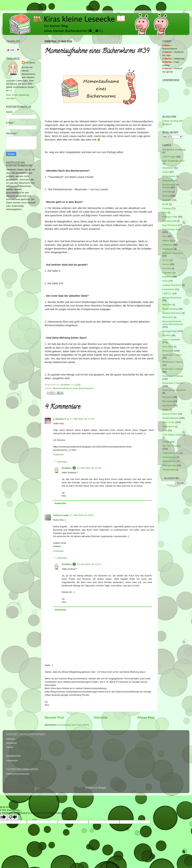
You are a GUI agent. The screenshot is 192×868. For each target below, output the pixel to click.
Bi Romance (169, 176)
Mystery (166, 335)
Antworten (58, 455)
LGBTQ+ (167, 293)
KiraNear (67, 468)
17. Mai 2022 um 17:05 (82, 419)
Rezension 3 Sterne (173, 369)
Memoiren (168, 317)
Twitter (10, 747)
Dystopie (167, 200)
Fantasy (167, 208)
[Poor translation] (13, 817)
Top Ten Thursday (172, 446)
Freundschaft (169, 221)
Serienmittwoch (170, 418)
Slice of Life (168, 422)
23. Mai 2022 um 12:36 (89, 468)
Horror (166, 260)
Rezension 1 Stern (172, 355)
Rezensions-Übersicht (174, 390)
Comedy (167, 192)
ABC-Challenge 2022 (173, 161)
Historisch (167, 245)
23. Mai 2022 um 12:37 (89, 564)
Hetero (166, 240)
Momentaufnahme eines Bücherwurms (73, 388)
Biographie (168, 180)
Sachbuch (168, 405)
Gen (165, 236)
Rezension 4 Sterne (173, 376)
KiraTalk (167, 268)
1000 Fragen (169, 157)
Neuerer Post (54, 717)
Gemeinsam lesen (172, 229)
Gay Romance (170, 225)
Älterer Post (146, 717)
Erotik (165, 204)
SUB (165, 430)
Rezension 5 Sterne (173, 383)
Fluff (165, 213)
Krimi (165, 281)
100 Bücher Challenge (174, 150)
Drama (166, 196)
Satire (165, 410)
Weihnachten (169, 461)
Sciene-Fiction (170, 414)
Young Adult (169, 470)
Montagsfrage (170, 331)
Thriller (166, 442)
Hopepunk (168, 249)
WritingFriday (169, 465)
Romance (167, 397)
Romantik (167, 401)
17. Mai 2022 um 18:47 (82, 515)
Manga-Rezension (172, 298)
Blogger (102, 788)
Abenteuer (168, 168)
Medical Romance (172, 313)
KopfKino (167, 277)
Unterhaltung (169, 457)
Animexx (11, 739)
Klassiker (167, 273)
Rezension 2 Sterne (173, 362)
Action (166, 172)
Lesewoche (168, 289)
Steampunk (168, 426)
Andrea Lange (61, 515)
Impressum (12, 760)
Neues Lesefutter (171, 340)
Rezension (168, 351)
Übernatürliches (171, 453)
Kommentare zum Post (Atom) (73, 725)
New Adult (168, 347)
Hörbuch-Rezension (173, 253)
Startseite (101, 717)
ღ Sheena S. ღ (61, 419)
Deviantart (12, 743)
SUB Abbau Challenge (174, 435)
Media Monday (170, 309)
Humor (166, 264)
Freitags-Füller (170, 217)
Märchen (167, 305)
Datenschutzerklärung (18, 774)
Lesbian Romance (172, 285)
